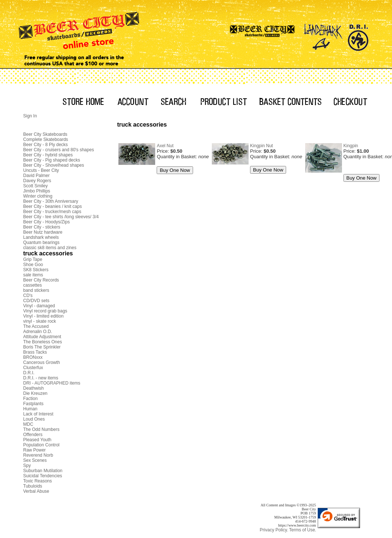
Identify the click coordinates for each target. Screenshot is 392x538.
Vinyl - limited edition (43, 316)
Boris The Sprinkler (42, 347)
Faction (30, 399)
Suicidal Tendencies (43, 476)
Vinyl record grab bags (45, 311)
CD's (28, 295)
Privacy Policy (273, 530)
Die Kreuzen (35, 393)
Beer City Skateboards (45, 134)
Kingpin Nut (261, 146)
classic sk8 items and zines (50, 248)
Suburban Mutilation (43, 471)
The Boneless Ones (42, 342)
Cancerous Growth (42, 362)
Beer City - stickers (42, 227)
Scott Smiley (35, 186)
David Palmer (36, 176)
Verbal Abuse (36, 491)
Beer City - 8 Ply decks (45, 145)
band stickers (36, 290)
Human (30, 409)
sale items (33, 275)
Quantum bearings (41, 243)
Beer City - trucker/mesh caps (52, 212)
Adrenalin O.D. (38, 332)
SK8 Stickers (36, 270)
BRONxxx (33, 357)
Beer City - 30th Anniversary (51, 201)
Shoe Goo (33, 265)
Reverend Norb (38, 455)
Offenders (33, 435)
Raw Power (34, 450)
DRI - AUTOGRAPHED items (52, 383)
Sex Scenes (35, 460)
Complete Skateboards (46, 139)
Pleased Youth (37, 440)
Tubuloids (33, 486)
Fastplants (33, 404)
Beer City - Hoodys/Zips (47, 222)
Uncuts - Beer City (41, 170)
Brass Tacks (35, 352)
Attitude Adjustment (42, 337)
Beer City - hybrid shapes (48, 155)
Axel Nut (165, 146)
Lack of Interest (38, 414)
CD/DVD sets (36, 301)
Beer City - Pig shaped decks (52, 160)
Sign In (30, 116)
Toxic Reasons (38, 481)
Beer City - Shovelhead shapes (54, 165)
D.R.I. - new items (41, 378)
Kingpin (351, 146)
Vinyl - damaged (39, 306)
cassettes (33, 285)
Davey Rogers (37, 181)
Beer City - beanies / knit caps (52, 206)
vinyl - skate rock (40, 321)
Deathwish (33, 388)
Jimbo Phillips (37, 191)
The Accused (36, 326)
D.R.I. (29, 373)
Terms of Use (302, 530)
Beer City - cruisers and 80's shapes (58, 150)
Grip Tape (33, 259)
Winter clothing (38, 196)
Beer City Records (41, 280)
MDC (28, 424)
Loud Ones (34, 419)
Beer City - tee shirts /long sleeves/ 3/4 (61, 217)
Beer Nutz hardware (43, 232)
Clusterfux (33, 368)
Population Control (41, 445)
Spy (27, 466)
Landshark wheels (41, 237)
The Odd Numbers (41, 429)
